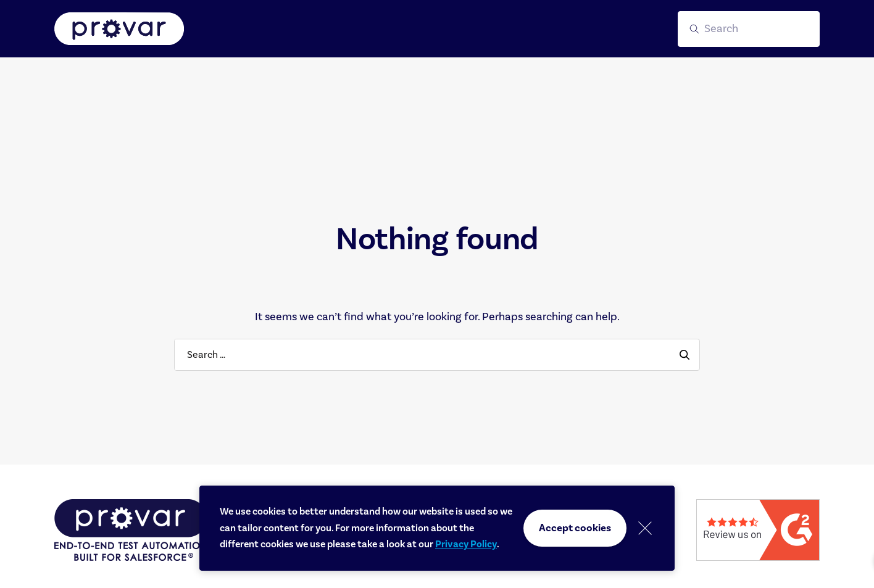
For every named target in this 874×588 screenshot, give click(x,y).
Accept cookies (575, 528)
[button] (749, 29)
